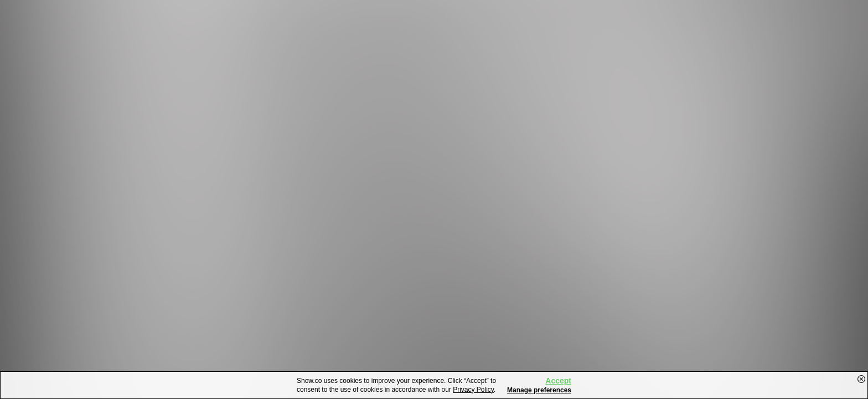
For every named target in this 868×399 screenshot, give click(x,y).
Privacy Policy (473, 390)
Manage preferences (539, 390)
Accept (558, 381)
